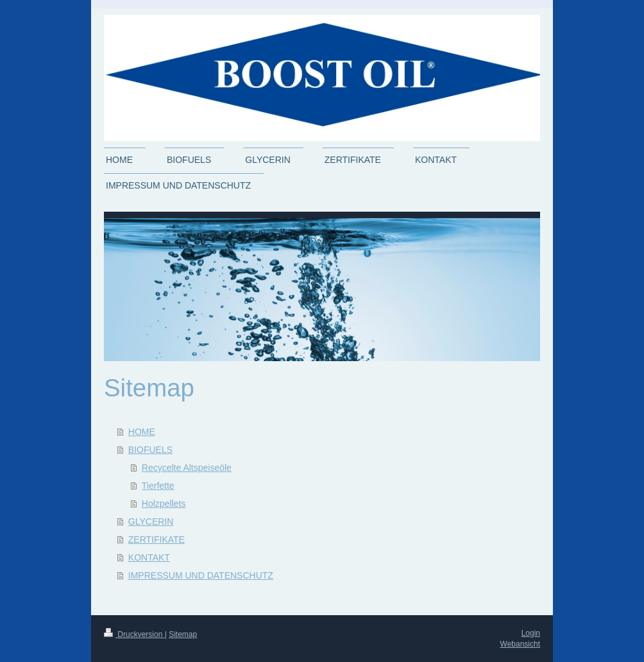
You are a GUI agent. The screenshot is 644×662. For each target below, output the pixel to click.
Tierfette (158, 486)
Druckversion (134, 634)
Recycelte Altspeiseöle (187, 468)
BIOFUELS (150, 450)
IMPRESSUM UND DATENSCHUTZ (201, 575)
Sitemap (183, 634)
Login (531, 633)
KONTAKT (149, 557)
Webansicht (520, 644)
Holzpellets (164, 504)
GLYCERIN (151, 522)
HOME (142, 432)
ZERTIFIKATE (157, 539)
